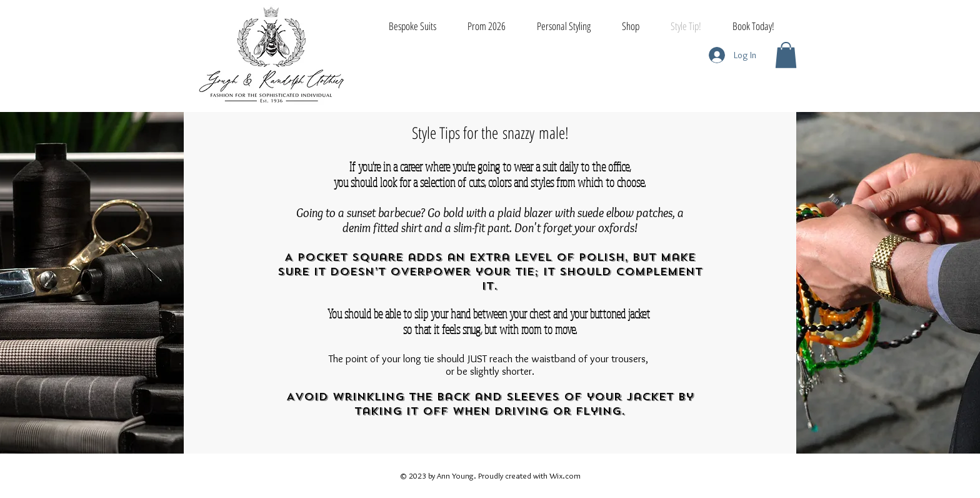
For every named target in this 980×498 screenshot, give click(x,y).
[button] (786, 55)
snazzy (518, 133)
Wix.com (565, 475)
